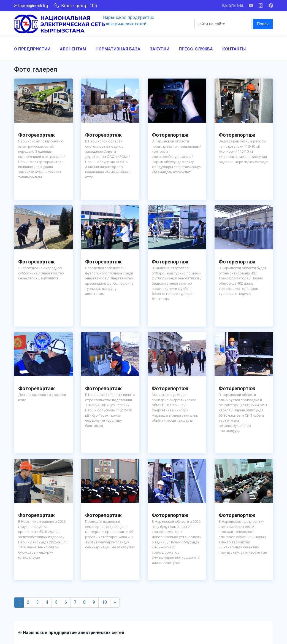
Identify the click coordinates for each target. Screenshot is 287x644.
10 (104, 602)
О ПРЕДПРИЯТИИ (32, 49)
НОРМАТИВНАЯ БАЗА (118, 49)
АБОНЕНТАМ (73, 49)
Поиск (263, 24)
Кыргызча (233, 5)
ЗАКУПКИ (160, 49)
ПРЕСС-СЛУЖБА (196, 49)
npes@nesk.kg (34, 6)
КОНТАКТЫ (234, 49)
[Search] (223, 24)
